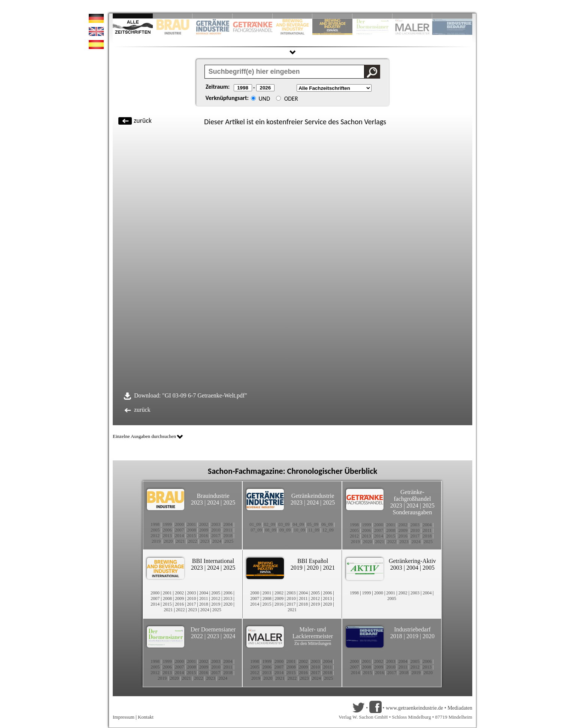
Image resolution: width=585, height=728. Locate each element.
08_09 (271, 530)
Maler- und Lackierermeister (313, 633)
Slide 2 (173, 16)
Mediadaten (460, 708)
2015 (191, 536)
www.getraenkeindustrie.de (414, 708)
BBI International (213, 561)
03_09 (284, 524)
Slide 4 (253, 16)
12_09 (328, 530)
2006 (167, 530)
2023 (197, 502)
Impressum (124, 717)
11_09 (314, 530)
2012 (155, 536)
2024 (213, 502)
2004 (228, 524)
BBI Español (313, 561)
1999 (167, 524)
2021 (181, 541)
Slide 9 (413, 16)
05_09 (313, 524)
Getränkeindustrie (313, 496)
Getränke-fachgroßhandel (412, 495)
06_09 (327, 524)
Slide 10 (452, 16)
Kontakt (146, 717)
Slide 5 (293, 16)
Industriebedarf (412, 629)
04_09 (298, 524)
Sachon (351, 122)
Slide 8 (372, 16)
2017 (216, 536)
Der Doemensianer (213, 629)
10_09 (299, 530)
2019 (156, 541)
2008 (192, 530)
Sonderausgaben (413, 512)
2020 (168, 541)
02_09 (270, 524)
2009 (204, 530)
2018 (228, 536)
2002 (204, 524)
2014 (179, 536)
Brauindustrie (213, 496)
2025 (229, 502)
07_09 (256, 530)
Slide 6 (332, 16)
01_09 (255, 524)
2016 (204, 536)
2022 (193, 541)
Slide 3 (213, 16)
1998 (155, 524)
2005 (155, 530)
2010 (216, 530)
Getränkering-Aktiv (412, 561)
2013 (167, 536)
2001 (191, 524)
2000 (179, 524)
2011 (228, 530)
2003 (216, 524)
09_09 (285, 530)
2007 (179, 530)
